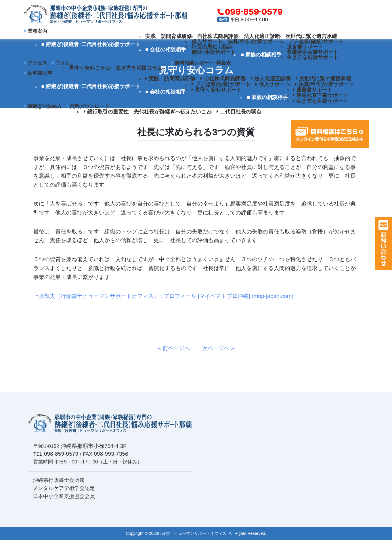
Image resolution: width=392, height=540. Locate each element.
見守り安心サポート (217, 90)
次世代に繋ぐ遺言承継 (311, 36)
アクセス (36, 63)
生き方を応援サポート (313, 57)
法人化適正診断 (262, 36)
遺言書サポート (305, 47)
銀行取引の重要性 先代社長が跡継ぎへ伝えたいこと (148, 112)
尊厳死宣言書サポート (313, 52)
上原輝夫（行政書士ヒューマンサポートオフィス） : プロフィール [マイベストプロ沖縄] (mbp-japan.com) (163, 296)
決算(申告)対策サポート (255, 41)
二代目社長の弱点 (239, 112)
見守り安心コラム (90, 68)
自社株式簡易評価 (218, 36)
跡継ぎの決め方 (43, 106)
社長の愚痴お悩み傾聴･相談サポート (214, 49)
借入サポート (207, 41)
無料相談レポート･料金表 (201, 63)
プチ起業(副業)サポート (316, 41)
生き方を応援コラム (139, 68)
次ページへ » (215, 348)
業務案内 (36, 31)
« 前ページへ (177, 348)
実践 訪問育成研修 (169, 36)
